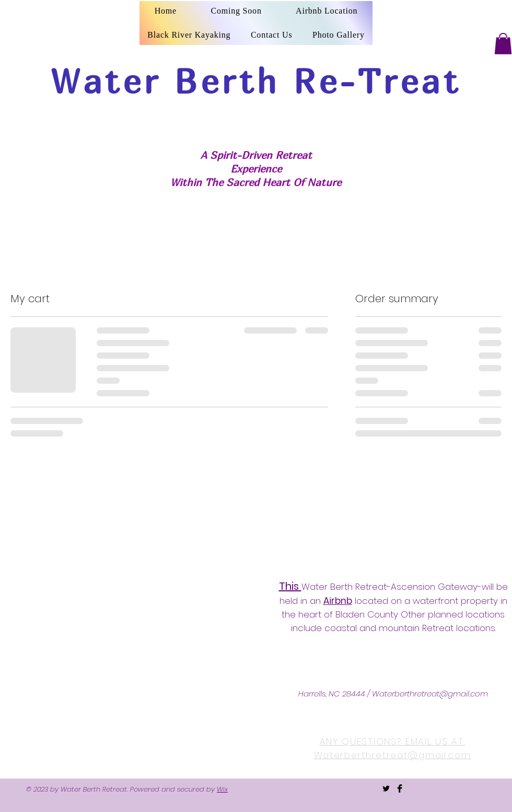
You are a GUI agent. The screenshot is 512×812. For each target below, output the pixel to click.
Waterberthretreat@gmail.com (430, 694)
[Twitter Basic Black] (386, 788)
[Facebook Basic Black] (400, 788)
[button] (503, 44)
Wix (222, 789)
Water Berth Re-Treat (256, 81)
